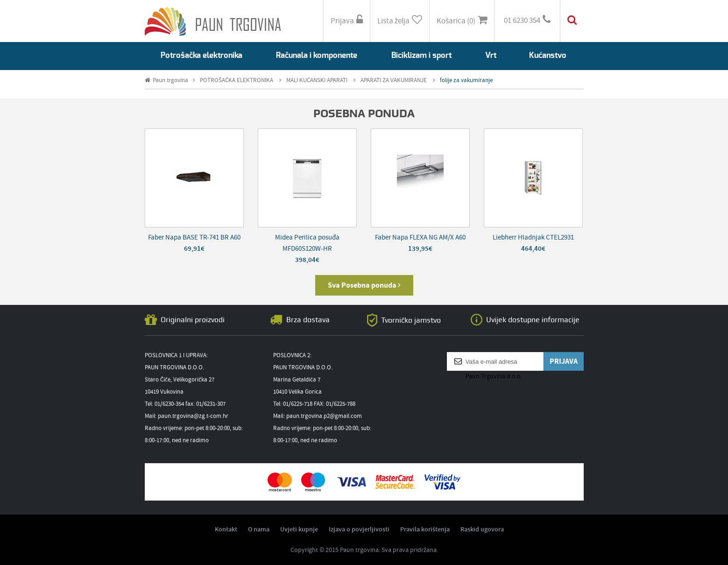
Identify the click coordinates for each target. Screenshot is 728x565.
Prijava (347, 21)
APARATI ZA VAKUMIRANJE (398, 81)
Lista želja (400, 21)
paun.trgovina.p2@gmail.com (324, 416)
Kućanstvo (548, 55)
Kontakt (226, 530)
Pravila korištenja (425, 530)
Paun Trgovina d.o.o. (494, 376)
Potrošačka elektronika (201, 55)
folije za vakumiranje (466, 81)
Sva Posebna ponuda (364, 285)
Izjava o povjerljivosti (359, 530)
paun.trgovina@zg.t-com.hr (193, 416)
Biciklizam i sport (421, 55)
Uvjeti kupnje (299, 530)
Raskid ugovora (482, 530)
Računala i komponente (317, 55)
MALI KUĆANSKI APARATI (321, 81)
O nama (259, 530)
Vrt (491, 55)
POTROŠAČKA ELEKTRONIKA (241, 81)
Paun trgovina (170, 81)
